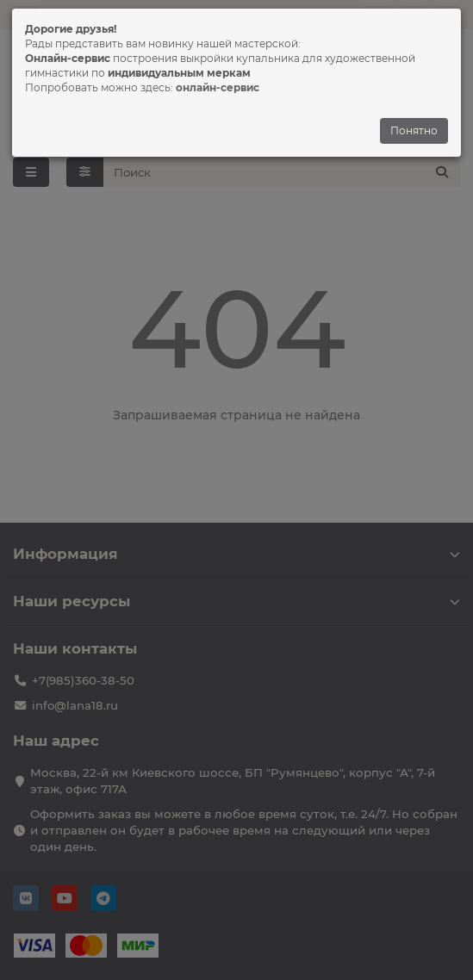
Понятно (414, 130)
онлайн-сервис (218, 87)
